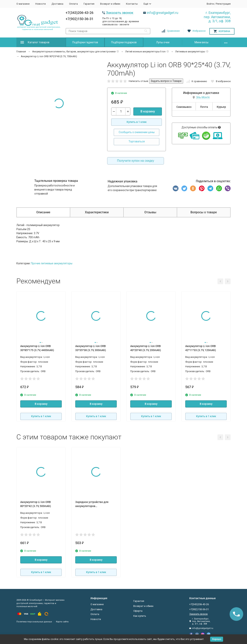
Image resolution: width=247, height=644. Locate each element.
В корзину (148, 111)
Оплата (73, 4)
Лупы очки (163, 42)
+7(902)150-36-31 (80, 19)
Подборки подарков (124, 42)
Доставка (57, 4)
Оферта (138, 611)
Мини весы (201, 42)
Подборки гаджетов (85, 42)
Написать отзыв (138, 81)
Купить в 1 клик (137, 122)
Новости (41, 4)
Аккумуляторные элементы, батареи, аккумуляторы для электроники (74, 51)
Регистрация (223, 4)
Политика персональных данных (34, 622)
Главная (21, 51)
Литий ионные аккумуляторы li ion (145, 51)
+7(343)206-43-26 (80, 13)
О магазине (23, 4)
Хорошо (217, 639)
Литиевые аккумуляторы (190, 51)
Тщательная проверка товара (56, 181)
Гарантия (89, 4)
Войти (210, 4)
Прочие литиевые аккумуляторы (52, 263)
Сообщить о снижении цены (137, 132)
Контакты (132, 4)
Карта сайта (62, 622)
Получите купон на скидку (136, 161)
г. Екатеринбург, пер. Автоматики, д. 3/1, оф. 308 (217, 17)
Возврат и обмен (110, 4)
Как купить (140, 616)
